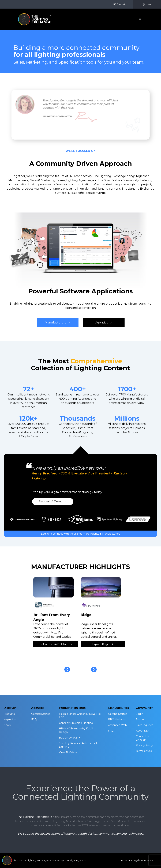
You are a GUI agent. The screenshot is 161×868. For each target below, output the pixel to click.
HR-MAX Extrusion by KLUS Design (76, 730)
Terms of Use (144, 751)
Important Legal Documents (137, 860)
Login (147, 4)
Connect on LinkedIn (143, 738)
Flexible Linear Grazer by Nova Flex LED (80, 716)
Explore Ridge (103, 644)
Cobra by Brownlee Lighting (76, 723)
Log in (140, 714)
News (7, 725)
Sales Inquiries (145, 725)
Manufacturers (57, 323)
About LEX (142, 731)
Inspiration (10, 719)
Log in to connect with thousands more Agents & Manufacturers (80, 534)
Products (9, 714)
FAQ (34, 719)
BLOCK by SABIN (70, 738)
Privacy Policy (144, 745)
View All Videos (68, 752)
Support (119, 4)
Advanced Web (117, 725)
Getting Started (41, 714)
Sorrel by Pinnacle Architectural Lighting (78, 745)
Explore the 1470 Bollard (56, 644)
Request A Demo (53, 501)
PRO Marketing (118, 719)
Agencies (104, 323)
